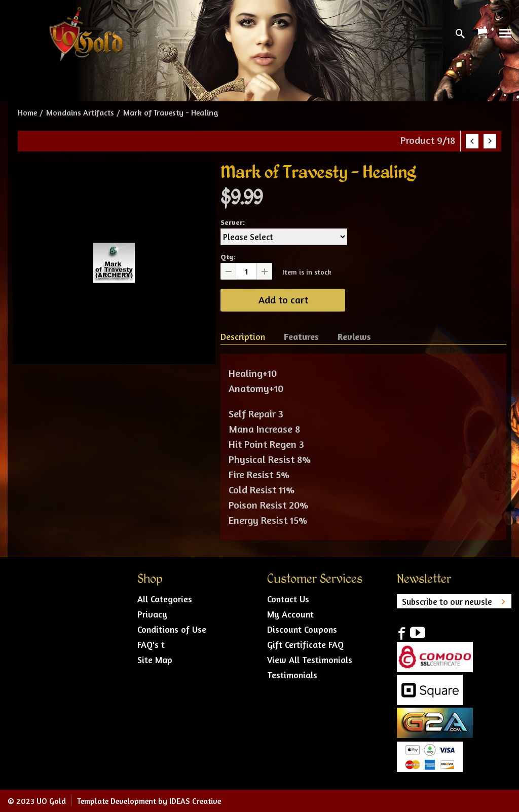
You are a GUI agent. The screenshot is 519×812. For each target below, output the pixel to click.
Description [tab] (243, 336)
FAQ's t (151, 644)
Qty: (228, 257)
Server (232, 222)
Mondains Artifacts (80, 112)
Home (27, 112)
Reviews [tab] (354, 336)
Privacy (152, 614)
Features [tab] (301, 336)
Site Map (155, 660)
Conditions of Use (172, 629)
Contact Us (288, 599)
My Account (290, 614)
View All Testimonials (310, 660)
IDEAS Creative (195, 801)
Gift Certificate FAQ (305, 644)
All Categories (165, 599)
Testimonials (292, 675)
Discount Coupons (302, 629)
